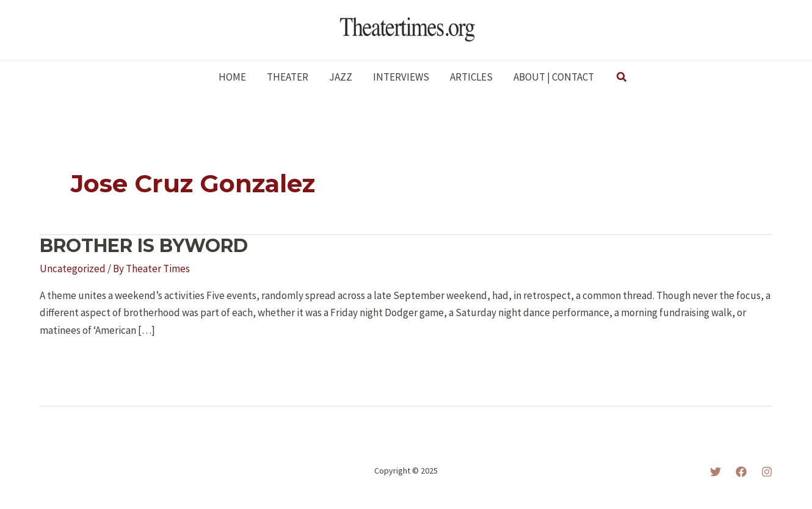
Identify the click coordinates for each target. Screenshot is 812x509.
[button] (622, 78)
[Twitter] (716, 472)
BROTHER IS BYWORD (144, 246)
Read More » (75, 363)
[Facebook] (741, 472)
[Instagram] (767, 472)
